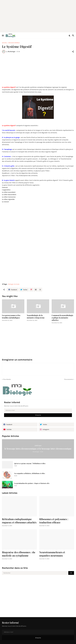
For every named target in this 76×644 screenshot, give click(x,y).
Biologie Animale (14, 43)
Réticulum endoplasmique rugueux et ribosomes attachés (19, 521)
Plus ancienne (69, 379)
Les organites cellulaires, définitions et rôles (30, 473)
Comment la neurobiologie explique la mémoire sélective (62, 318)
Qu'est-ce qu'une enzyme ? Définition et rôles (30, 463)
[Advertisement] (39, 16)
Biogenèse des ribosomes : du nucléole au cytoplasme (19, 554)
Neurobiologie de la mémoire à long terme (36, 317)
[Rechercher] (73, 36)
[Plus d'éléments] (40, 290)
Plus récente (7, 379)
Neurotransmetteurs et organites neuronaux (52, 554)
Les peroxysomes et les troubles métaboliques (11, 317)
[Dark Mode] (70, 36)
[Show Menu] (3, 36)
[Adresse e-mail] (38, 410)
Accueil (4, 43)
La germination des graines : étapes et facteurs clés (32, 483)
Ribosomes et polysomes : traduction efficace (54, 521)
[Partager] (73, 52)
